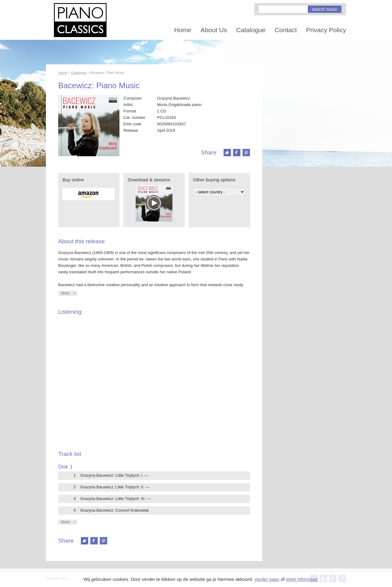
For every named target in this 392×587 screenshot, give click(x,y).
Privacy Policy (326, 30)
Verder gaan (267, 579)
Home (183, 30)
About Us (214, 30)
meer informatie (302, 579)
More (65, 293)
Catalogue (251, 30)
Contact (286, 30)
